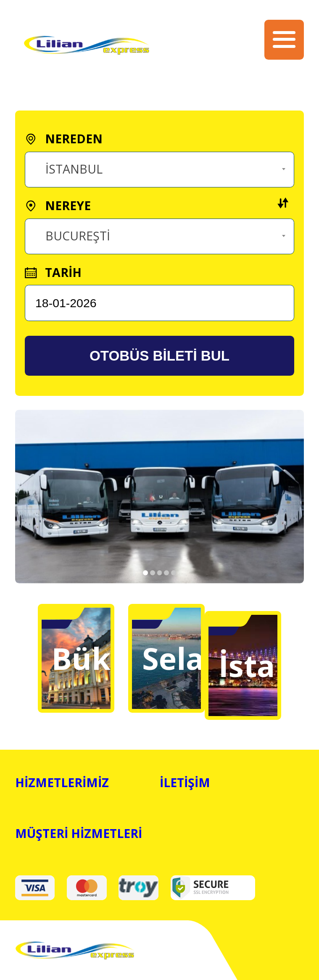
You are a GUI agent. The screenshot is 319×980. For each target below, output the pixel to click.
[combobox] (159, 170)
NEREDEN (63, 139)
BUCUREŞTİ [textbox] (78, 236)
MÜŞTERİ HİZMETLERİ (79, 833)
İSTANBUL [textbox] (74, 169)
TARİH (53, 272)
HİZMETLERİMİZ (62, 782)
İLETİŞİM (185, 782)
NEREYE (157, 205)
